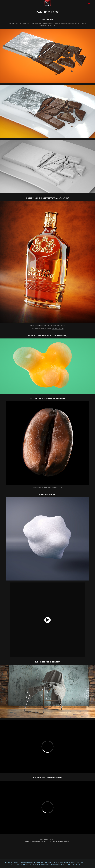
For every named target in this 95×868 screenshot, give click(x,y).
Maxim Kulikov (58, 329)
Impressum (29, 841)
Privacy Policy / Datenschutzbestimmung (53, 841)
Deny (79, 864)
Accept (71, 864)
